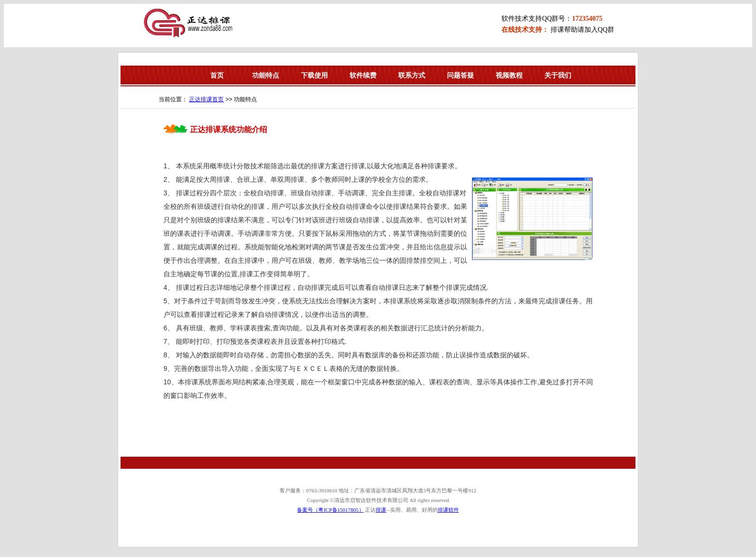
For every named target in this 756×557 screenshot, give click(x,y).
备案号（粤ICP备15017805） (330, 510)
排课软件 (448, 510)
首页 (217, 75)
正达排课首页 (206, 99)
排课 (381, 510)
